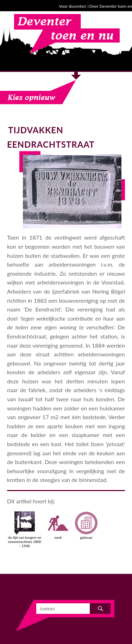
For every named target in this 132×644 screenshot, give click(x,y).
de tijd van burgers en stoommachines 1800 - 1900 (25, 530)
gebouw (86, 525)
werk (58, 525)
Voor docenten (72, 6)
